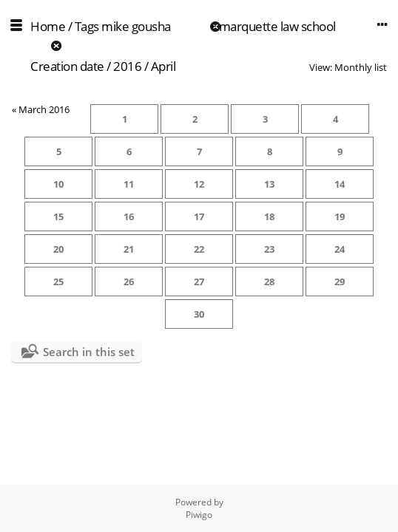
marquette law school (277, 26)
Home (48, 26)
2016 (127, 66)
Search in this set (89, 352)
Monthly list (361, 67)
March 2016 (44, 109)
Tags (87, 26)
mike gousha (136, 26)
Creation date (67, 66)
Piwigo (199, 515)
